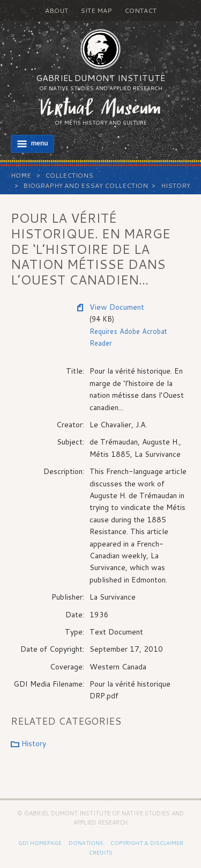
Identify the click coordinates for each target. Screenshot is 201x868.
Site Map (96, 10)
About (57, 10)
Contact (140, 10)
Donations (86, 843)
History (176, 185)
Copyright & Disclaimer (147, 843)
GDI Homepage (40, 843)
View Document (117, 307)
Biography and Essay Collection (85, 185)
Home (21, 175)
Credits (101, 852)
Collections (69, 175)
